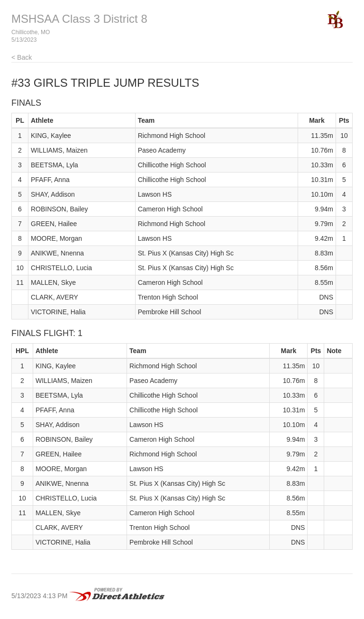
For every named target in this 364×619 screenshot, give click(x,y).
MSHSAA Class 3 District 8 (79, 19)
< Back (22, 57)
